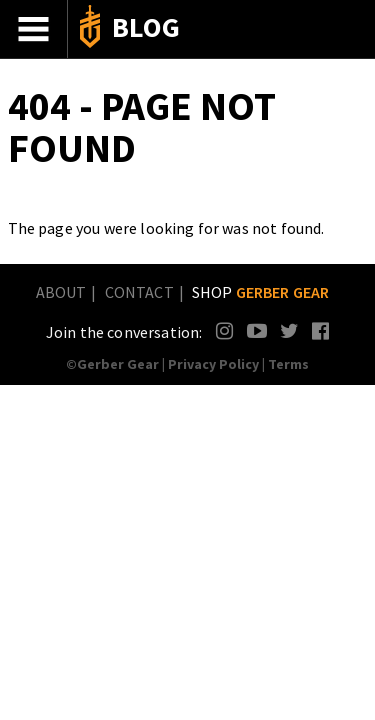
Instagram (225, 330)
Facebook (321, 330)
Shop (261, 292)
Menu (34, 29)
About (61, 292)
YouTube (256, 330)
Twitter (289, 330)
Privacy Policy (213, 364)
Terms (288, 364)
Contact (139, 292)
